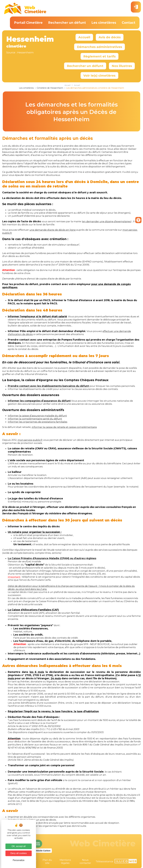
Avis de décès (110, 37)
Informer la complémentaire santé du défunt (35, 419)
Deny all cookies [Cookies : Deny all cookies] (19, 853)
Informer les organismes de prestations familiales (38, 422)
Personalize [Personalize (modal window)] (19, 860)
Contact (129, 23)
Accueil (84, 37)
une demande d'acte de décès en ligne (53, 230)
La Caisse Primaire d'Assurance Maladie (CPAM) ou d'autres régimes (52, 558)
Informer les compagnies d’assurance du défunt (39, 401)
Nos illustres (122, 66)
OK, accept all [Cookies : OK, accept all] (19, 846)
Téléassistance (104, 861)
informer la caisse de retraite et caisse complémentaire (64, 427)
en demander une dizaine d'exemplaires (107, 221)
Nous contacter (85, 861)
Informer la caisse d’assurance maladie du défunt (37, 416)
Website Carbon (43, 851)
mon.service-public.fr (30, 440)
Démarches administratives (99, 47)
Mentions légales (65, 861)
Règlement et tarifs (99, 56)
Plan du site (47, 861)
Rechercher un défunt (67, 23)
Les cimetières (104, 23)
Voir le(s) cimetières (99, 75)
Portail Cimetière (28, 23)
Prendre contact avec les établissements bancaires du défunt (48, 386)
